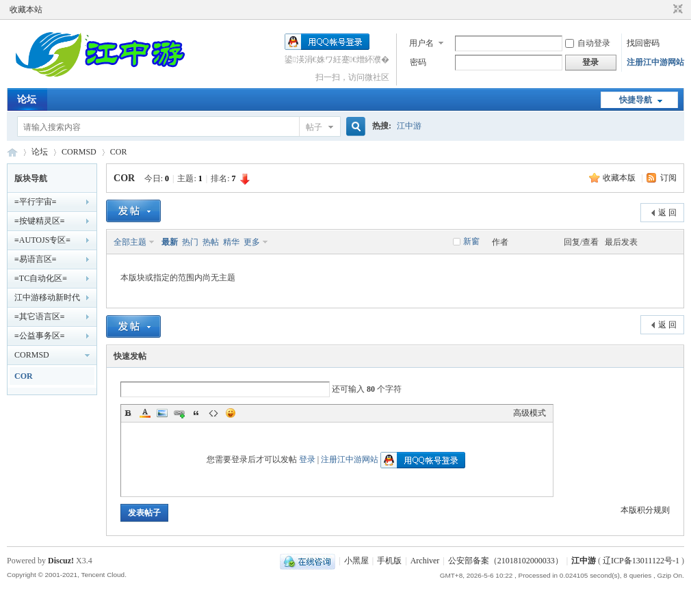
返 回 (667, 213)
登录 (307, 459)
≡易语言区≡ (36, 259)
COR (119, 152)
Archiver (425, 561)
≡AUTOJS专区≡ (42, 240)
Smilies (231, 413)
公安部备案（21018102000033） (506, 561)
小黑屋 (356, 561)
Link (179, 413)
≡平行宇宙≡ (36, 202)
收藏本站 (26, 10)
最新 (170, 242)
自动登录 (588, 43)
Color (145, 413)
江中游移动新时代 (47, 297)
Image (162, 413)
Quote (196, 413)
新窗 (471, 241)
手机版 (389, 561)
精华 (231, 242)
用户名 (421, 43)
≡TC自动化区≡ (41, 278)
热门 (190, 242)
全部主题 (130, 242)
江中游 (409, 126)
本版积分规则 (645, 510)
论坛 (27, 99)
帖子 (314, 127)
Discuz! (61, 561)
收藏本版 (620, 178)
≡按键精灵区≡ (40, 221)
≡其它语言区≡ (40, 317)
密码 (418, 62)
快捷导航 (636, 100)
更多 (252, 242)
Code (213, 413)
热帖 (211, 242)
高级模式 (530, 413)
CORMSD (79, 152)
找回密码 (643, 43)
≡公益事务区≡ (40, 336)
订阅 (668, 178)
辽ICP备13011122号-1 (641, 561)
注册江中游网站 (655, 62)
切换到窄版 (676, 10)
